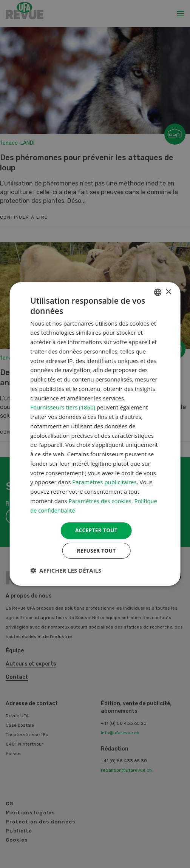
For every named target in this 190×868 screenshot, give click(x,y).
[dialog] (95, 434)
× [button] (168, 291)
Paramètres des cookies (100, 500)
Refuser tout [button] (97, 551)
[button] (66, 571)
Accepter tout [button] (96, 530)
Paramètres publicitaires (104, 482)
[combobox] (158, 292)
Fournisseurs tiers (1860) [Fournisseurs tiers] (63, 407)
